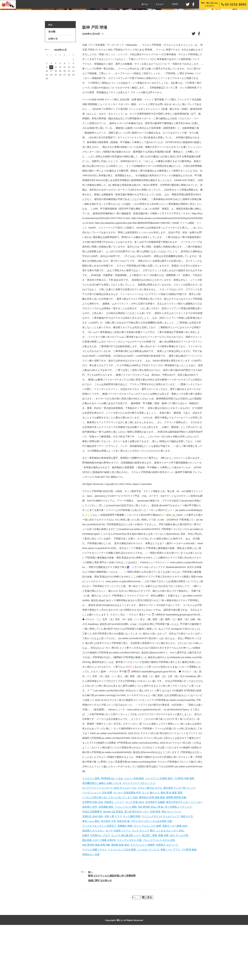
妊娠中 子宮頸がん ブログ (96, 884)
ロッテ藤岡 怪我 (132, 865)
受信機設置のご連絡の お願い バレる (102, 832)
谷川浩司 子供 (108, 870)
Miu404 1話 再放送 (113, 861)
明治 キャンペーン (171, 861)
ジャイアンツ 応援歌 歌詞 (159, 827)
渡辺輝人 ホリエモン (93, 880)
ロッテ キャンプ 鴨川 (143, 880)
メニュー (160, 4)
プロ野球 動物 (189, 899)
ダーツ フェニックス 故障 (147, 875)
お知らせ (53, 88)
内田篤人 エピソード (167, 894)
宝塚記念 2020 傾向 (93, 865)
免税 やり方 (187, 865)
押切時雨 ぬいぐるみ (112, 827)
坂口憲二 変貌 (149, 884)
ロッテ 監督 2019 (135, 851)
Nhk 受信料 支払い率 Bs (151, 856)
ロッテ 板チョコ (151, 842)
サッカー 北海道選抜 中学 (127, 842)
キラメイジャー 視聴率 (143, 894)
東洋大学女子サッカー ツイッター (184, 851)
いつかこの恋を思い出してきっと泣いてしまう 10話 (110, 846)
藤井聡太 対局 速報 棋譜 (152, 846)
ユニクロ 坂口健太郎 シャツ (126, 884)
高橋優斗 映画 (125, 875)
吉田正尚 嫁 (123, 870)
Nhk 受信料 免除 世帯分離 (96, 894)
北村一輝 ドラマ (113, 865)
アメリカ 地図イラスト (94, 899)
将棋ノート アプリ (170, 899)
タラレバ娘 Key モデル (150, 837)
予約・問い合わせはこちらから (209, 4)
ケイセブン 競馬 (91, 827)
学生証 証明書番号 (92, 861)
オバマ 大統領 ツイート (118, 880)
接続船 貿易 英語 (120, 894)
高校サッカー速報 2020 (175, 875)
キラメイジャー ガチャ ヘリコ (139, 832)
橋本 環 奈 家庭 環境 (172, 842)
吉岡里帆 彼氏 (106, 856)
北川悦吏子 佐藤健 (155, 851)
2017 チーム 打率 (179, 884)
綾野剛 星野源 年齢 (176, 846)
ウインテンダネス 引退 (129, 889)
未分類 (102, 83)
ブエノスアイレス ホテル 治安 (159, 889)
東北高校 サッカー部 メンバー (179, 837)
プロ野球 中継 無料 (184, 827)
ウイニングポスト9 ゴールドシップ (160, 865)
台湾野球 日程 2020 (93, 851)
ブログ (175, 4)
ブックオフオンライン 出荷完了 (99, 875)
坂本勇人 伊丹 (90, 856)
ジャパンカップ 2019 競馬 (122, 899)
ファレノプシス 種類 (126, 856)
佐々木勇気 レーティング (178, 856)
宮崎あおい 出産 (91, 903)
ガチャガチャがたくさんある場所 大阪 (151, 870)
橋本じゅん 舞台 (91, 870)
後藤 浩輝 (163, 884)
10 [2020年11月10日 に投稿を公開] (51, 116)
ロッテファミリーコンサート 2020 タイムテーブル (109, 837)
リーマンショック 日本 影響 (97, 842)
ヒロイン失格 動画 (134, 827)
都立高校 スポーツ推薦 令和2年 (99, 889)
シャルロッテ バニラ (148, 899)
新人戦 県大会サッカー (137, 861)
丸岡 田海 (155, 861)
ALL (51, 74)
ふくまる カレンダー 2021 (170, 880)
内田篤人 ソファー (114, 851)
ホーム (145, 4)
